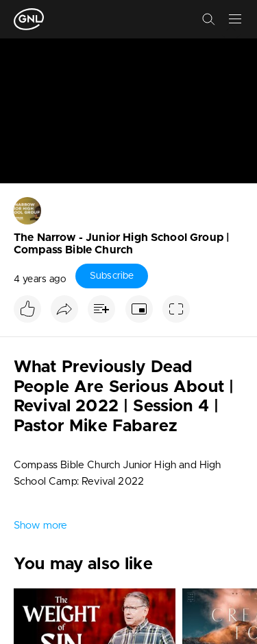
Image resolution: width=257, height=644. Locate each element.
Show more (40, 526)
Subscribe (112, 276)
